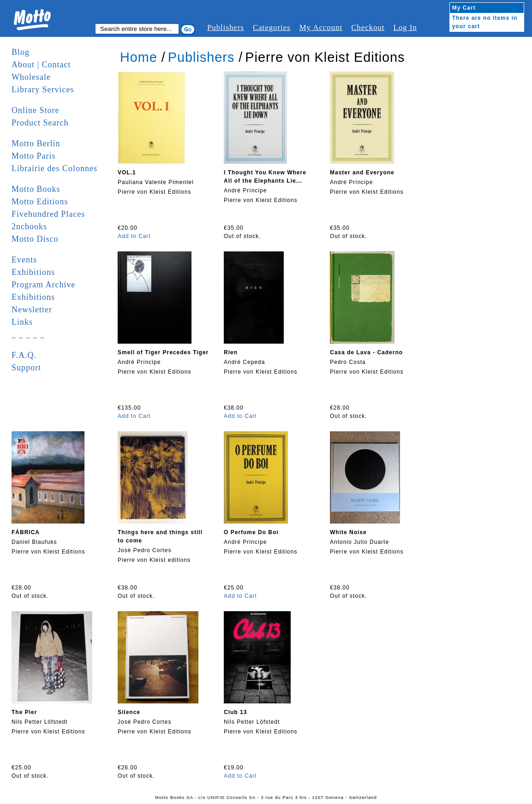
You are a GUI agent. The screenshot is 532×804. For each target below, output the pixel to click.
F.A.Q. (24, 355)
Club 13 (235, 712)
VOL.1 (127, 173)
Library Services (43, 89)
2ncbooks (29, 226)
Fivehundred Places (48, 214)
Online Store (36, 110)
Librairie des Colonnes (54, 168)
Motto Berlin (36, 143)
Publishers (226, 27)
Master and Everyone (362, 173)
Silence (129, 712)
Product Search (40, 123)
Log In (405, 27)
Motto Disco (35, 239)
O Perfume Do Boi (251, 532)
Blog (21, 52)
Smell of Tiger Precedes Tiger (163, 352)
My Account (321, 27)
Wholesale (31, 77)
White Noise (348, 532)
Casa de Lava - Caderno (366, 352)
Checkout (368, 27)
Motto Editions (40, 202)
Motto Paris (34, 156)
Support (26, 368)
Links (22, 322)
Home (139, 57)
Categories (272, 27)
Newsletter (32, 310)
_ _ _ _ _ (28, 334)
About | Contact (41, 65)
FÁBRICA (26, 532)
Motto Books (36, 189)
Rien (231, 352)
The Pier (24, 712)
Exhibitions (33, 272)
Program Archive (43, 285)
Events (24, 260)
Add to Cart (134, 236)
